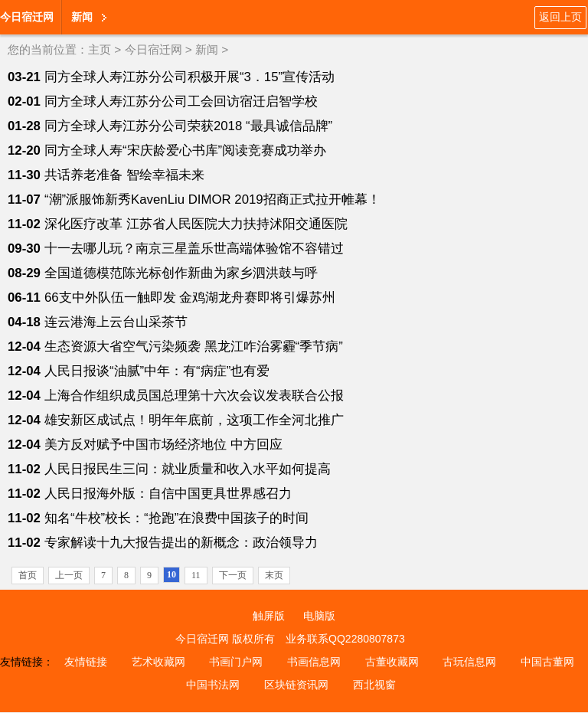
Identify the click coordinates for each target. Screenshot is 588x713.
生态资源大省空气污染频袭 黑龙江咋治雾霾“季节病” (194, 347)
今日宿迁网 (27, 17)
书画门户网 (236, 662)
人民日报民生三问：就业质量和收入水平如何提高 (188, 469)
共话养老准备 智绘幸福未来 (124, 175)
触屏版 (269, 616)
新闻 (82, 17)
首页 (28, 575)
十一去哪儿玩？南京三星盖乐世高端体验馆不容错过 (194, 249)
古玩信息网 (469, 662)
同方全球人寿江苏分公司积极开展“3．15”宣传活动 (189, 77)
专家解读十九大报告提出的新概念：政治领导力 (181, 543)
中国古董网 (547, 662)
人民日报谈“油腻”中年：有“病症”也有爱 (157, 371)
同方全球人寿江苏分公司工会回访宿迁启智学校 (181, 101)
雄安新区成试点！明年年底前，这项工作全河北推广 (194, 420)
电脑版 (319, 616)
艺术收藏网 (158, 662)
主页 (100, 49)
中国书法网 (213, 685)
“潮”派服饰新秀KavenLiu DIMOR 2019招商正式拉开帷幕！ (212, 200)
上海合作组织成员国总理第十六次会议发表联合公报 (194, 396)
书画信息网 (314, 662)
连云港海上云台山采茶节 (116, 322)
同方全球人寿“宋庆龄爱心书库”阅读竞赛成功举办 (185, 150)
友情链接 (86, 662)
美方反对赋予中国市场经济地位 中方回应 (163, 445)
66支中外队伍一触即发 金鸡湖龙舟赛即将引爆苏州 (190, 298)
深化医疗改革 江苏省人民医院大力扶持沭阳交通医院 (196, 224)
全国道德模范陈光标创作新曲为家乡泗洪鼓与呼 (181, 273)
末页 (274, 575)
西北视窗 (374, 685)
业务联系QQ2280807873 (345, 639)
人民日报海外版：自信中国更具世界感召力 (168, 494)
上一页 (69, 575)
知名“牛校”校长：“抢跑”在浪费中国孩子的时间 (176, 518)
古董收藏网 (392, 662)
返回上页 (560, 17)
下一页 (233, 575)
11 (196, 575)
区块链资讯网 (296, 685)
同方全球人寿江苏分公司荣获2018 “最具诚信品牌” (188, 126)
